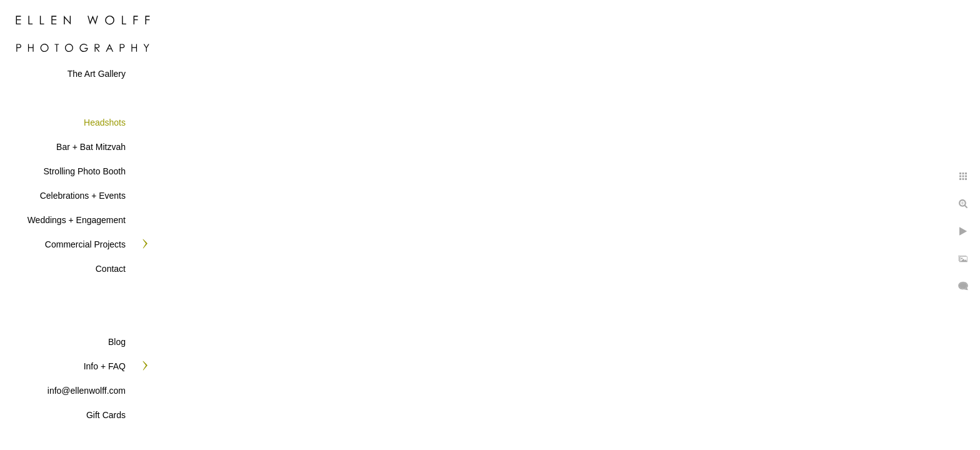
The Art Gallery (97, 74)
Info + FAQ (105, 366)
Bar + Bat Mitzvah (91, 147)
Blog (117, 342)
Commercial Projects (85, 244)
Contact (111, 269)
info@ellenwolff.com (87, 391)
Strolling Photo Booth (84, 171)
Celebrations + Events (83, 196)
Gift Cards (106, 415)
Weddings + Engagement (77, 220)
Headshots (105, 122)
